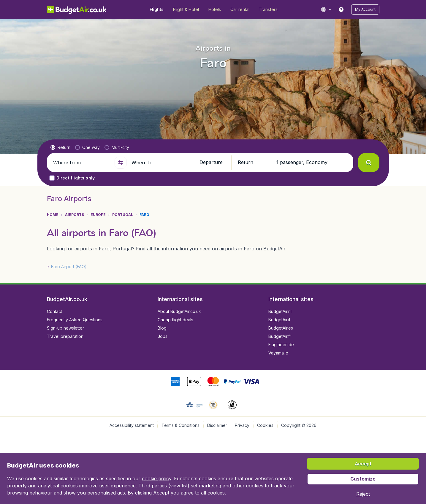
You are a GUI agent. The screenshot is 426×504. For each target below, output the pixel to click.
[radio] (60, 147)
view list (179, 486)
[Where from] (81, 163)
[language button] (326, 9)
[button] (365, 9)
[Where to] (160, 163)
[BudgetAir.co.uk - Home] (77, 9)
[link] (341, 9)
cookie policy (157, 478)
